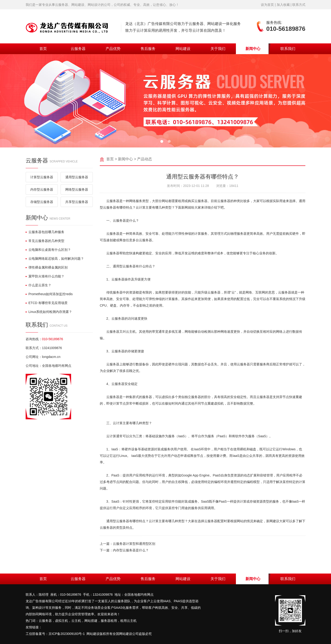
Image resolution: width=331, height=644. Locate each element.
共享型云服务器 (77, 202)
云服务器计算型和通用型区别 (134, 544)
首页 (43, 49)
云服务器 (78, 49)
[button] (162, 141)
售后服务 (148, 49)
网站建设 (183, 49)
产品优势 (113, 49)
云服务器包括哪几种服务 (45, 232)
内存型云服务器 (42, 189)
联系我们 (288, 49)
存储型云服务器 (42, 202)
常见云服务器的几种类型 (45, 241)
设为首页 (267, 5)
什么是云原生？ (38, 285)
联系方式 (299, 5)
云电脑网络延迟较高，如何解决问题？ (55, 259)
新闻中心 (253, 49)
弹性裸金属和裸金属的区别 (47, 267)
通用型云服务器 (77, 177)
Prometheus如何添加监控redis (49, 294)
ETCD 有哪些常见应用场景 (47, 303)
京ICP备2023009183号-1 (67, 634)
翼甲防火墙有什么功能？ (45, 276)
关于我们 (218, 49)
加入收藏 (283, 5)
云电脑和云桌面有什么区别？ (48, 250)
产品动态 (145, 159)
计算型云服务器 (42, 177)
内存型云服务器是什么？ (131, 550)
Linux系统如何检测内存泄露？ (49, 312)
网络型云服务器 (77, 189)
